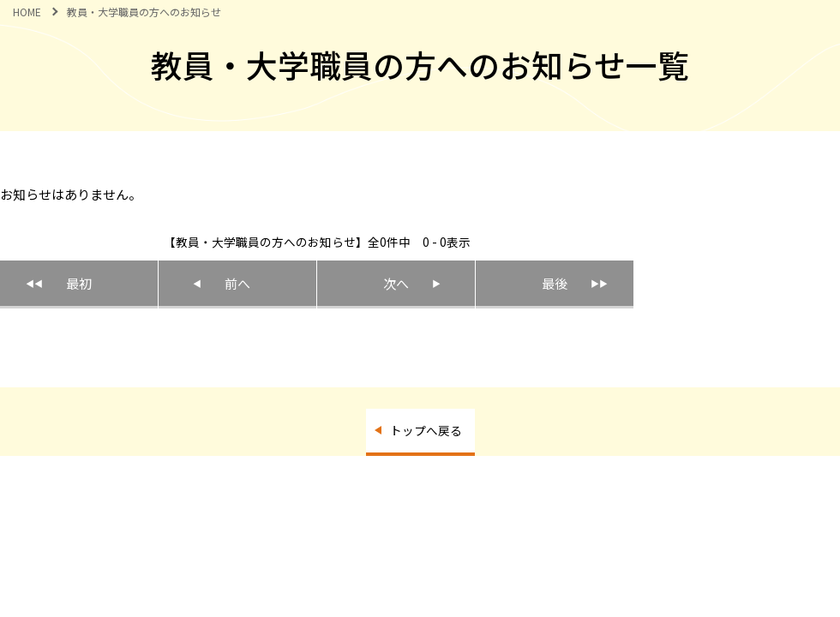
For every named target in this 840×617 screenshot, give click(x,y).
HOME (27, 12)
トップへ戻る (426, 430)
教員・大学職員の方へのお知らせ (144, 12)
